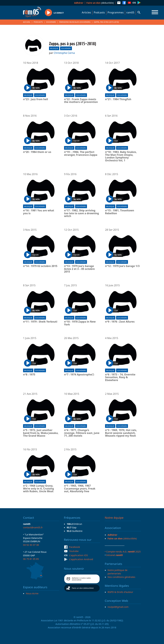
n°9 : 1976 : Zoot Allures (120, 322)
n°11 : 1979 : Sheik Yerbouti (40, 322)
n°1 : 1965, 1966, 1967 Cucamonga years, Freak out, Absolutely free (80, 489)
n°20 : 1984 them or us (37, 152)
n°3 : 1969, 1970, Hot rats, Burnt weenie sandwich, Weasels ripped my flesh (121, 433)
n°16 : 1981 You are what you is (39, 212)
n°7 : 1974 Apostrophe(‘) (79, 375)
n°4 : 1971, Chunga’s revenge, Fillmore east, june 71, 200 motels (82, 433)
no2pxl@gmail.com (118, 607)
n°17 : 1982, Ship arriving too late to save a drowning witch (81, 213)
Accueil (27, 22)
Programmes (116, 12)
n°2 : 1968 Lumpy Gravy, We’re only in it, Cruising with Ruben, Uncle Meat (38, 489)
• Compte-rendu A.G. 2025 (123, 551)
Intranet (114, 555)
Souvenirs (51, 22)
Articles (86, 12)
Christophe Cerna (64, 53)
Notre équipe (114, 518)
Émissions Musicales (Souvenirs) (75, 22)
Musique (54, 48)
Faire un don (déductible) (83, 588)
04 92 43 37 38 (31, 545)
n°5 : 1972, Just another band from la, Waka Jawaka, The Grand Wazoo (41, 433)
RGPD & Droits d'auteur (120, 592)
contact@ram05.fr (33, 527)
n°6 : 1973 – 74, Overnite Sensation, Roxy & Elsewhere (120, 377)
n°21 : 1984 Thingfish (118, 99)
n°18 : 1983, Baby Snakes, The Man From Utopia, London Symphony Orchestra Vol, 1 (121, 156)
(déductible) (100, 3)
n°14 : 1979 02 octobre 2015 (40, 266)
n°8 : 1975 (29, 375)
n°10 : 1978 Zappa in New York (80, 323)
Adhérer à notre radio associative (81, 579)
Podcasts (99, 12)
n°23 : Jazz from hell (35, 99)
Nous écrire (32, 593)
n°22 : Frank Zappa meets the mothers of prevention (81, 101)
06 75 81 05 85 (31, 559)
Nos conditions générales (121, 577)
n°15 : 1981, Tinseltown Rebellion (120, 212)
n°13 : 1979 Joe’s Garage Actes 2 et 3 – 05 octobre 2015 (79, 269)
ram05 (130, 12)
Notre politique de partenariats (118, 572)
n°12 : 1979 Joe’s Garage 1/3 (122, 266)
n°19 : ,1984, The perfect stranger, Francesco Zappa (81, 153)
